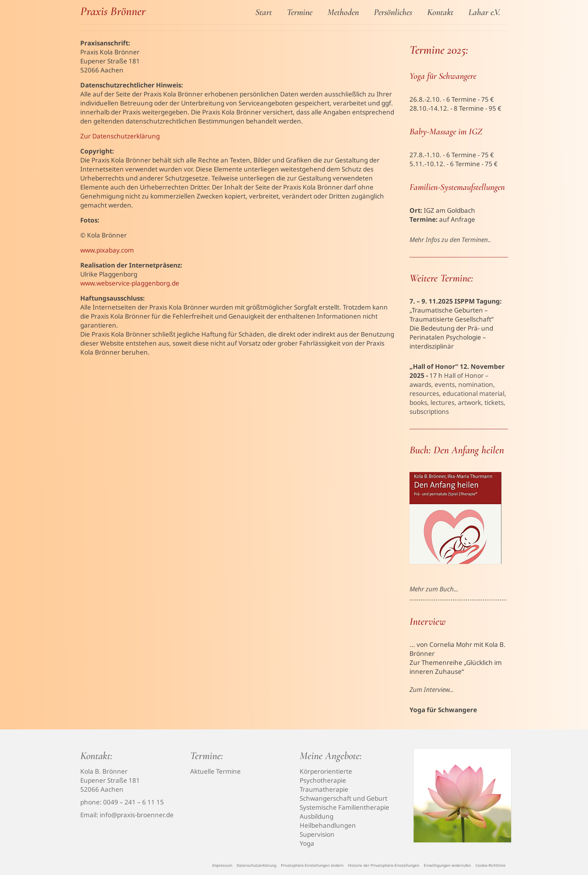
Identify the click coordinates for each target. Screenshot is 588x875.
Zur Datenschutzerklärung (120, 136)
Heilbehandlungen (328, 825)
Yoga (307, 843)
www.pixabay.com (107, 250)
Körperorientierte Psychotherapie (326, 776)
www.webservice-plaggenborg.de (130, 283)
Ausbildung (316, 816)
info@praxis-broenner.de (137, 815)
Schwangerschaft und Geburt (343, 798)
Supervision (317, 834)
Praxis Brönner (113, 11)
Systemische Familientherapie (344, 807)
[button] (312, 865)
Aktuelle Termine (215, 771)
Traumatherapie (324, 789)
